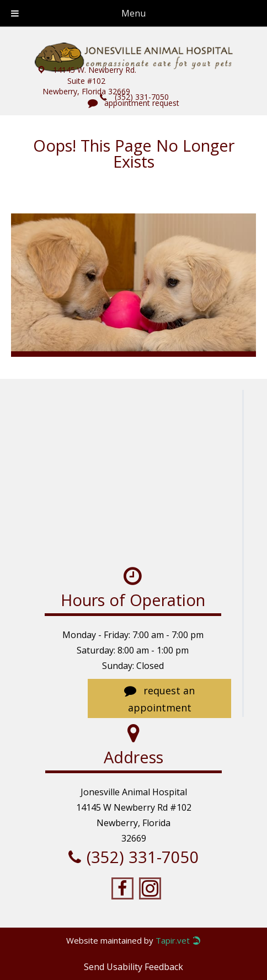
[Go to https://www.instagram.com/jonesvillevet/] (150, 889)
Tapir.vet (173, 941)
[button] (86, 81)
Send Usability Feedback (133, 967)
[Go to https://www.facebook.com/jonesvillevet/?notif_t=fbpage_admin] (122, 889)
